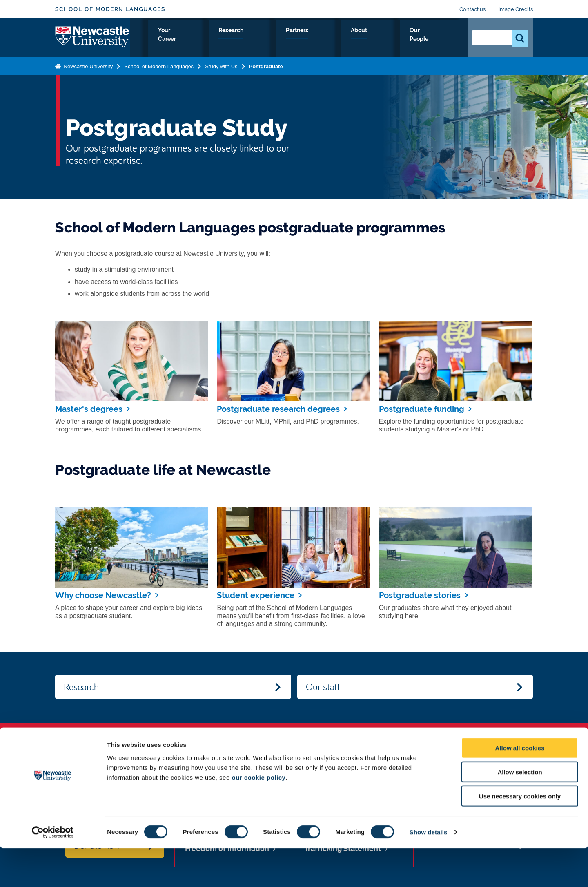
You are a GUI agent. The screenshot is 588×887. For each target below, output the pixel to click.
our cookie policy (258, 816)
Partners (360, 40)
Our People (437, 40)
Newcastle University (87, 67)
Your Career (272, 40)
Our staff (323, 686)
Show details (429, 871)
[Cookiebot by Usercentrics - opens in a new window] (53, 871)
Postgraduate (266, 67)
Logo (92, 38)
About (396, 40)
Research (319, 40)
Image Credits (516, 9)
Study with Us (219, 40)
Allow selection (520, 811)
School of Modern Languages (110, 9)
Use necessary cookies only (520, 835)
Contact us (472, 9)
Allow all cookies (520, 787)
